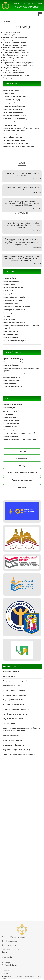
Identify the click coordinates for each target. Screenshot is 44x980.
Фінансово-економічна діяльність (16, 53)
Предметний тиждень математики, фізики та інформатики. (22, 174)
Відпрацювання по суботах (13, 281)
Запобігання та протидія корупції (16, 55)
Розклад (22, 466)
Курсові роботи (9, 294)
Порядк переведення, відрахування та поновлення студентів (22, 327)
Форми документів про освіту (14, 322)
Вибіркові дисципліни (11, 303)
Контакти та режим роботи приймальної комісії (20, 439)
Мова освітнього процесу (13, 70)
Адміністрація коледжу (12, 40)
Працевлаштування (11, 331)
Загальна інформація (11, 32)
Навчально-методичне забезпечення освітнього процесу (21, 370)
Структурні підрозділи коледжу (15, 45)
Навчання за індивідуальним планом (17, 307)
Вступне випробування (12, 424)
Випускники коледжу (11, 68)
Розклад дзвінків (10, 278)
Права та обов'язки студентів (14, 297)
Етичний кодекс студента (13, 300)
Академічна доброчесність (13, 58)
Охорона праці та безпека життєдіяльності (20, 78)
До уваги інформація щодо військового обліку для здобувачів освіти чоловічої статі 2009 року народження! (22, 225)
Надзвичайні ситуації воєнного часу (17, 75)
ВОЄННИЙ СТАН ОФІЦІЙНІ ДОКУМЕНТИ (22, 473)
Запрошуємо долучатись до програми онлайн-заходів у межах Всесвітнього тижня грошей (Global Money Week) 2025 (22, 259)
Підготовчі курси (10, 408)
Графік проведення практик (14, 288)
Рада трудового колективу (13, 48)
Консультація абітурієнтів (13, 405)
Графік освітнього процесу (13, 359)
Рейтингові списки (10, 427)
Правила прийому (10, 417)
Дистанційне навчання (12, 377)
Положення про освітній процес (15, 341)
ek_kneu (5, 976)
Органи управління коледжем (15, 42)
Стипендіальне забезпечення (14, 310)
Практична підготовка (11, 338)
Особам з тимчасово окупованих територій (19, 433)
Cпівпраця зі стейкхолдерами (15, 73)
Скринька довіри (10, 60)
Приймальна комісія (11, 436)
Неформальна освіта (11, 380)
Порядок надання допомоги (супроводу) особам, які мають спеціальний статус (19, 64)
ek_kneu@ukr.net (12, 941)
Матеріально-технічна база (14, 50)
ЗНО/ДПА (7, 316)
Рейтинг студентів (10, 313)
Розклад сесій (9, 291)
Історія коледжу (9, 35)
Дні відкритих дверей (11, 411)
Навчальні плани (10, 383)
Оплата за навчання (11, 334)
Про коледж (7, 21)
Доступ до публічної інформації (15, 37)
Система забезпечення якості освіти (17, 374)
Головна (19, 976)
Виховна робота (9, 319)
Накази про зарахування (12, 430)
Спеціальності (9, 414)
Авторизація (6, 971)
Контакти (22, 487)
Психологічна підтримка (22, 480)
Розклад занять (9, 284)
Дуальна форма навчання (13, 387)
